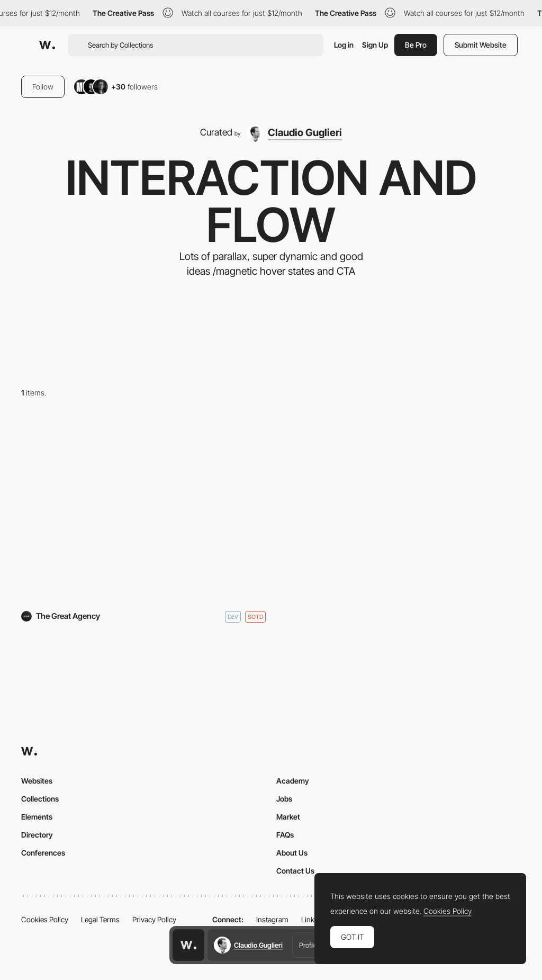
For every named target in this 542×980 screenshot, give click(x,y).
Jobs (284, 799)
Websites (37, 781)
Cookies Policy (45, 919)
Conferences (43, 853)
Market (288, 817)
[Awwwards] (47, 45)
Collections (40, 799)
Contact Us (295, 871)
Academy (293, 781)
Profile (308, 945)
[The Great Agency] (143, 509)
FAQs (285, 835)
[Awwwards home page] (188, 945)
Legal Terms (100, 919)
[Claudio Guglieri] (295, 133)
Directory (37, 835)
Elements (37, 817)
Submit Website (481, 45)
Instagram (272, 919)
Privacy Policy (154, 919)
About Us (292, 853)
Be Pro (416, 45)
